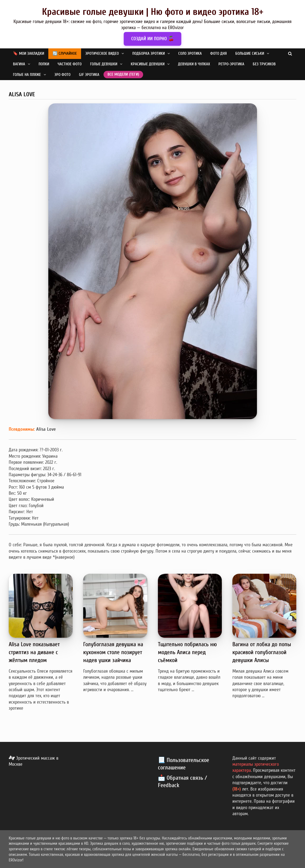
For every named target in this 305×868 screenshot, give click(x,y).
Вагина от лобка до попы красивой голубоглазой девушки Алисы (262, 652)
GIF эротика (89, 75)
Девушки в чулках (194, 64)
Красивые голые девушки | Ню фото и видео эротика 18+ (153, 12)
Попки (44, 64)
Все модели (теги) (123, 74)
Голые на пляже (27, 75)
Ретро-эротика (231, 64)
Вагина (19, 64)
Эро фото (62, 75)
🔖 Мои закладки (29, 54)
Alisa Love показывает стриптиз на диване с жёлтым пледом (34, 652)
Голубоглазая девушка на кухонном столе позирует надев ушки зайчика (113, 652)
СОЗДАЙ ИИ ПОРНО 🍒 (153, 39)
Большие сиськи (250, 54)
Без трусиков (264, 64)
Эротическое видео (102, 54)
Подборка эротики (149, 54)
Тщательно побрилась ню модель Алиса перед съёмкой (187, 652)
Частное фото (70, 64)
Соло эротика (190, 54)
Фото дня (219, 54)
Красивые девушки (148, 64)
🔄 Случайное (65, 54)
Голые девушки (104, 64)
